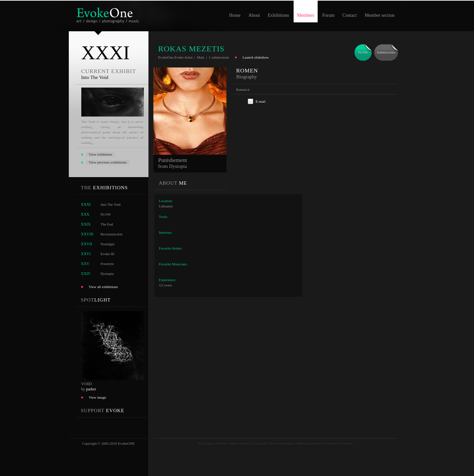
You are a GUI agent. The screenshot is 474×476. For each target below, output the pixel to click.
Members (306, 15)
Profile (363, 52)
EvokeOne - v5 (109, 14)
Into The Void (111, 204)
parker (91, 389)
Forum (328, 15)
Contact (350, 15)
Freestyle (107, 264)
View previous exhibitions (108, 162)
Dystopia (107, 274)
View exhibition (101, 154)
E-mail (261, 101)
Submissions (386, 52)
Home (235, 15)
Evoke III (108, 254)
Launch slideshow (256, 57)
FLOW (106, 214)
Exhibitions (279, 15)
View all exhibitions (104, 287)
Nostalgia (108, 244)
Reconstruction (112, 234)
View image (98, 397)
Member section (380, 15)
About (254, 15)
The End (107, 224)
